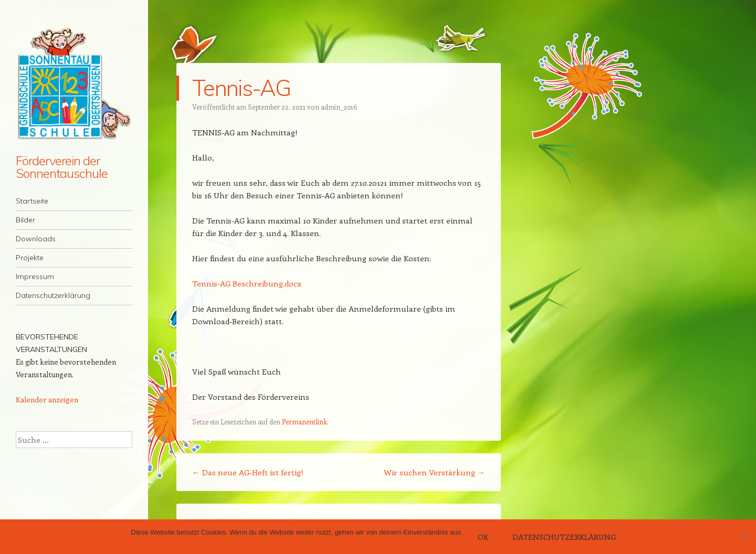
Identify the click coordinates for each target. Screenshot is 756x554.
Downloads (36, 239)
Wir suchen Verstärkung (434, 472)
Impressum (35, 276)
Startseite (32, 201)
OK (483, 537)
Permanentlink (304, 422)
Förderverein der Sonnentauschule (62, 167)
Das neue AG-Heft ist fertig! (248, 472)
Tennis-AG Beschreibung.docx (247, 283)
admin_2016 (339, 107)
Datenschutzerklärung (53, 295)
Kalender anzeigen (47, 399)
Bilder (25, 220)
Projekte (30, 258)
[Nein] (743, 537)
